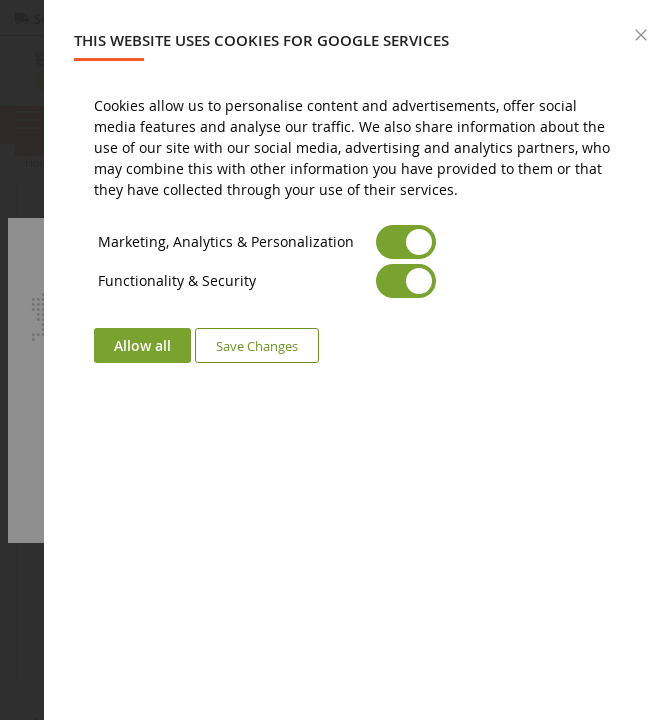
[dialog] (355, 360)
